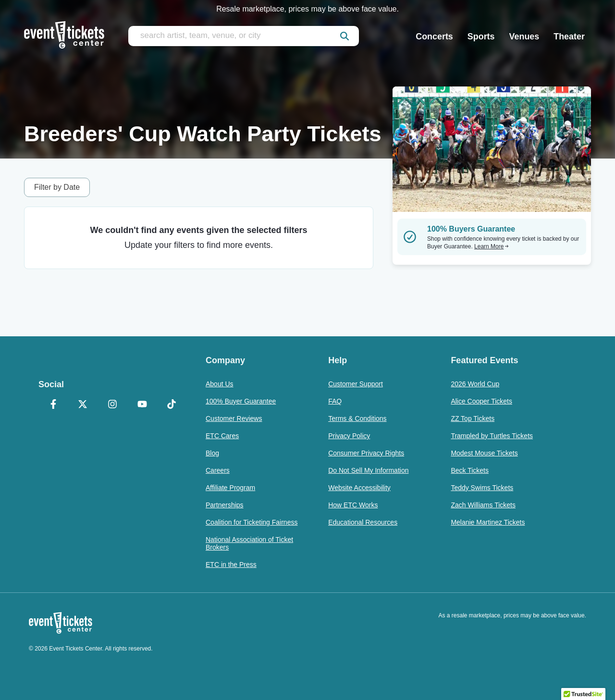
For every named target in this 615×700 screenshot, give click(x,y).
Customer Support (356, 384)
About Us (220, 384)
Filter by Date (57, 187)
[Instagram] (112, 405)
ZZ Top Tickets (473, 418)
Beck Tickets (470, 470)
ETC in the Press (231, 565)
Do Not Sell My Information (368, 470)
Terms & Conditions (357, 418)
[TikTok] (172, 405)
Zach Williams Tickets (483, 505)
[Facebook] (53, 405)
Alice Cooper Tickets (481, 401)
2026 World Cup (475, 384)
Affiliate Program (230, 488)
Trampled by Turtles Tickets (492, 436)
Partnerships (225, 505)
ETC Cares (222, 436)
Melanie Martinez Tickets (488, 522)
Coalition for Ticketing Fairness (252, 522)
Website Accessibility (359, 488)
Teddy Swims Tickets (482, 488)
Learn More (492, 246)
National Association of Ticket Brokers (249, 543)
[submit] (344, 36)
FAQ (335, 401)
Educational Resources (363, 522)
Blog (212, 453)
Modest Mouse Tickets (484, 453)
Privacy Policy (349, 436)
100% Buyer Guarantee (241, 401)
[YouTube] (142, 405)
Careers (218, 470)
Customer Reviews (234, 418)
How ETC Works (353, 505)
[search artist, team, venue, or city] (244, 36)
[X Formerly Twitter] (83, 405)
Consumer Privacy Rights (366, 453)
